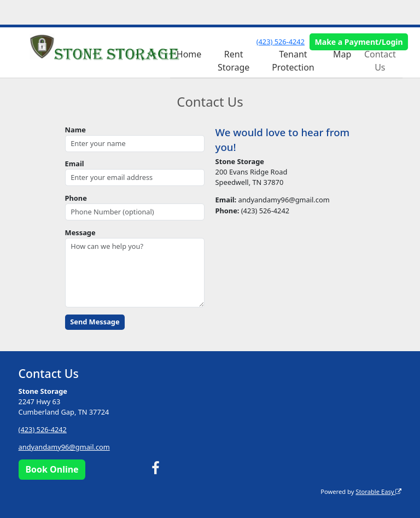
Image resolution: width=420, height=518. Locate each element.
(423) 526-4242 (281, 42)
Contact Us (380, 61)
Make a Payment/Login (359, 42)
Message (80, 232)
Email (75, 164)
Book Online (52, 469)
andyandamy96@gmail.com (64, 447)
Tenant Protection (293, 61)
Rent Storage (234, 61)
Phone (76, 198)
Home (189, 54)
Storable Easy (378, 491)
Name (75, 130)
